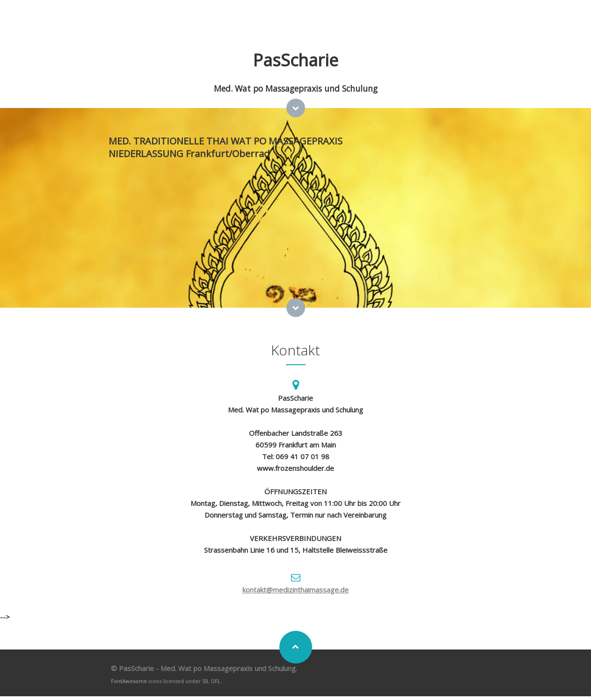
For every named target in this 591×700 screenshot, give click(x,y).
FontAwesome (129, 681)
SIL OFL (211, 681)
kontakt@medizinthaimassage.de (295, 590)
